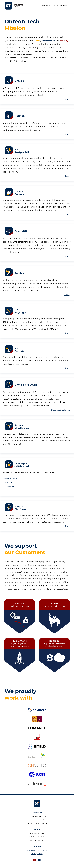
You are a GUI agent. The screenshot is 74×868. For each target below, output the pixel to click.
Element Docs (10, 478)
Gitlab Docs (8, 487)
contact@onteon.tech (37, 850)
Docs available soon (61, 410)
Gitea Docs (8, 482)
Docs (67, 99)
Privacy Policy (37, 854)
